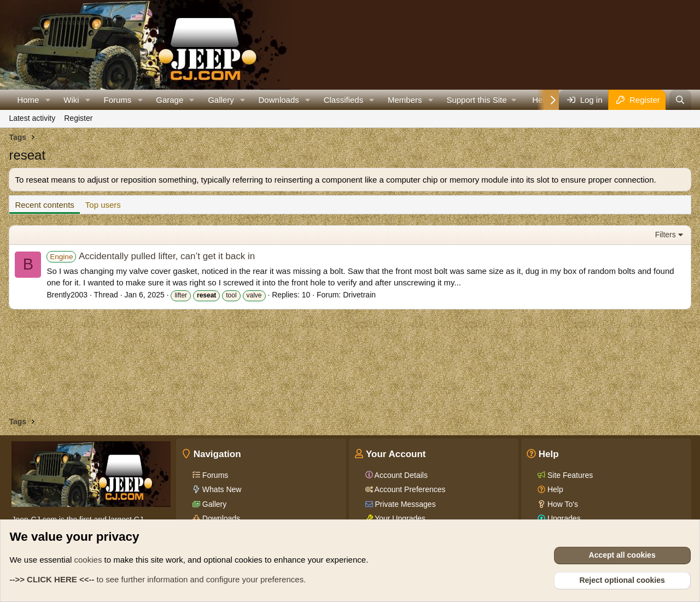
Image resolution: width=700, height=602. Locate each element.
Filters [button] (666, 235)
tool (231, 295)
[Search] (680, 100)
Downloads (279, 100)
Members (405, 100)
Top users (103, 205)
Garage (170, 100)
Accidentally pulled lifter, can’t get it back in (151, 256)
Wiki (71, 100)
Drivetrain (359, 295)
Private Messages (404, 504)
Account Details (400, 475)
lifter (181, 295)
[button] (48, 100)
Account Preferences (409, 489)
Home (28, 100)
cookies (88, 560)
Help (554, 489)
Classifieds (344, 100)
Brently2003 (67, 295)
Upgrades (563, 518)
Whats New (221, 489)
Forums (118, 100)
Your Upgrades (399, 518)
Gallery (221, 100)
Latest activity (32, 118)
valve (254, 295)
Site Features (569, 475)
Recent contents (44, 205)
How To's (562, 504)
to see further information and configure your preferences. (157, 579)
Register (78, 118)
